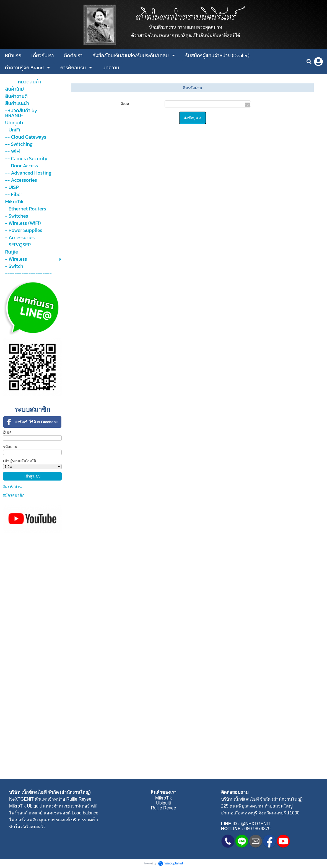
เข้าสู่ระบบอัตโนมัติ (20, 461)
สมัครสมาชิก (13, 495)
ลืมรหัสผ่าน (12, 487)
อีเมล (7, 432)
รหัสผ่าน (10, 447)
